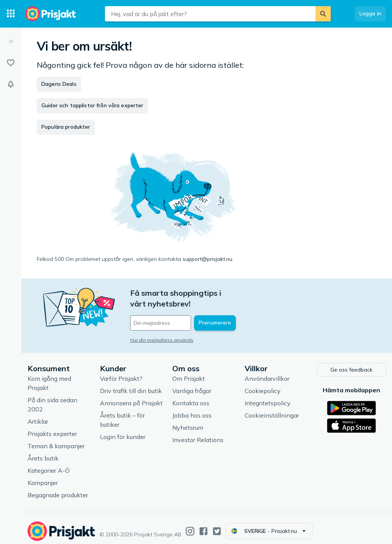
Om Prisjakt (189, 373)
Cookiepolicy (263, 385)
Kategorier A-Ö (49, 465)
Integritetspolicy (268, 397)
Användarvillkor (267, 373)
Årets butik (43, 452)
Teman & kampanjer (56, 440)
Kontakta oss (191, 397)
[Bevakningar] (11, 84)
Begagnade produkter (58, 489)
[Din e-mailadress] (180, 312)
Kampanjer (43, 477)
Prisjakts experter (52, 428)
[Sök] (323, 14)
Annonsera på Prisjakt (131, 397)
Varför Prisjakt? (121, 373)
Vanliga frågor (192, 385)
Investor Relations (198, 434)
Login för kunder (123, 431)
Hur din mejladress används (162, 329)
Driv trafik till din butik (131, 385)
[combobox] (210, 14)
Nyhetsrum (188, 422)
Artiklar (38, 416)
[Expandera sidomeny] (11, 41)
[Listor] (11, 63)
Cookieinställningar (272, 410)
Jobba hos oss (192, 410)
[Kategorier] (11, 14)
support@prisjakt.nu (207, 259)
